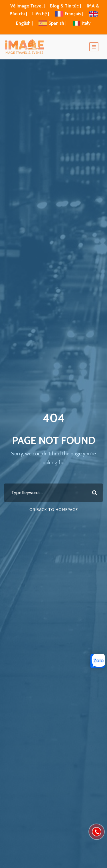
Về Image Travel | (28, 6)
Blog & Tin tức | (66, 6)
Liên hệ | (41, 14)
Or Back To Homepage (54, 510)
